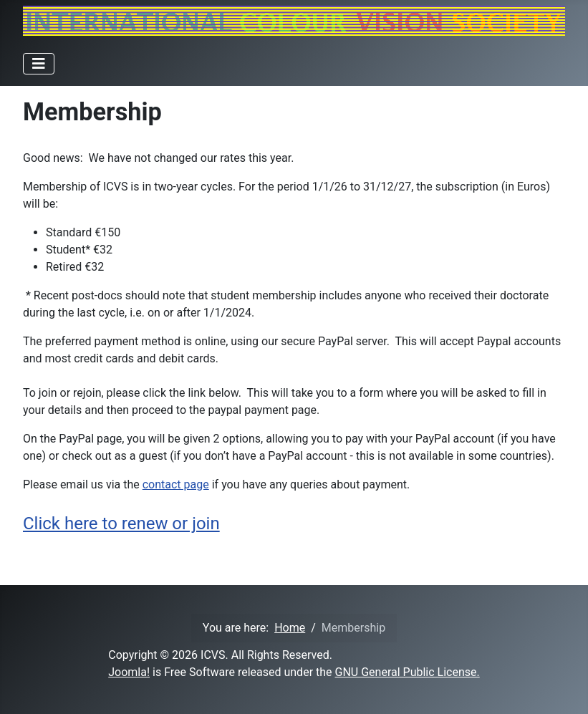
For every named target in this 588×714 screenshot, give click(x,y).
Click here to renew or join (121, 524)
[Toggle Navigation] (39, 64)
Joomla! (129, 672)
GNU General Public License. (408, 672)
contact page (176, 484)
